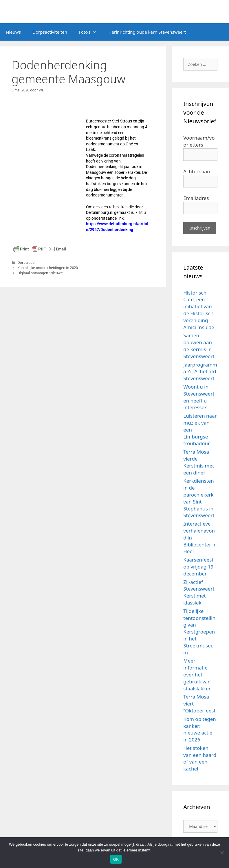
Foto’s (91, 32)
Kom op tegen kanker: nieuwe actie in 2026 (200, 729)
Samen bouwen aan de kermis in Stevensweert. (199, 346)
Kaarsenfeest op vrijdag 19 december (198, 567)
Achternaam (197, 171)
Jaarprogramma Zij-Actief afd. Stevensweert (200, 372)
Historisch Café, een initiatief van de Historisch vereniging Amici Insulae (199, 310)
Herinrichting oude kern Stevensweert (147, 32)
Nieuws (13, 32)
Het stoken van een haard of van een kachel (200, 758)
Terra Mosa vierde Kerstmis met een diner (199, 462)
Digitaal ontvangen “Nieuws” (40, 273)
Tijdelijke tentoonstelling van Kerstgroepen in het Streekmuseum (199, 632)
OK (116, 859)
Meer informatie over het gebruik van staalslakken (197, 674)
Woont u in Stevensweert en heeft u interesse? (199, 397)
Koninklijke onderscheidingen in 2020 (48, 268)
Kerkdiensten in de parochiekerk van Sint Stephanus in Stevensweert (199, 498)
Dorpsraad (26, 262)
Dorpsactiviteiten (50, 32)
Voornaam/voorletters (199, 141)
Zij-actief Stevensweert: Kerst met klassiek (199, 592)
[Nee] (222, 853)
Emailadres (196, 198)
